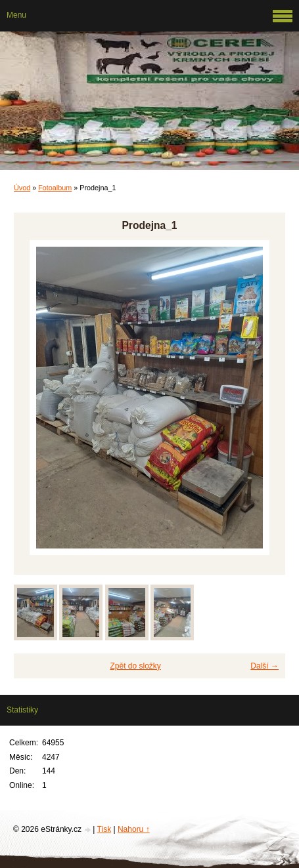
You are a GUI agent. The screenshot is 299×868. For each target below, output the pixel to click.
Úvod (22, 188)
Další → (264, 666)
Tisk (104, 829)
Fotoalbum (55, 188)
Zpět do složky (135, 666)
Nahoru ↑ (134, 829)
